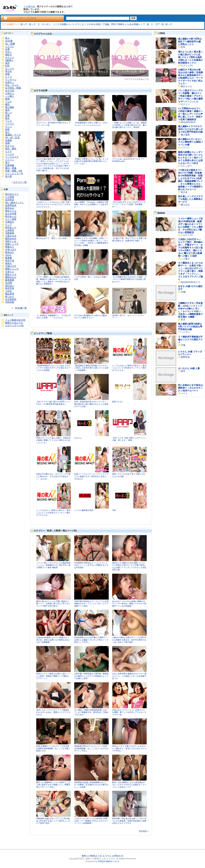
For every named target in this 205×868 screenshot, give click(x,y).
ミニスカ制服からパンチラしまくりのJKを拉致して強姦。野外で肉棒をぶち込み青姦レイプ (99, 24)
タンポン (46, 24)
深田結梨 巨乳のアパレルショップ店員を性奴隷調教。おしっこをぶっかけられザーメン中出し (91, 748)
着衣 (7, 110)
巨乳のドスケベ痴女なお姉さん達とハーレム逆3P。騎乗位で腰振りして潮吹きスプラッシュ (53, 676)
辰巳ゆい (10, 285)
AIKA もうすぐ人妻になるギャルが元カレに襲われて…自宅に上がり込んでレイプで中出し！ (129, 748)
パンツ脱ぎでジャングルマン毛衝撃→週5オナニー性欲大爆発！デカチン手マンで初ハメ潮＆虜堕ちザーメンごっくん (190, 96)
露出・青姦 (11, 168)
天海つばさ (11, 250)
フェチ (9, 102)
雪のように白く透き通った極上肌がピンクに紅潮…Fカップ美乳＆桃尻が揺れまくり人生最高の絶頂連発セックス (190, 57)
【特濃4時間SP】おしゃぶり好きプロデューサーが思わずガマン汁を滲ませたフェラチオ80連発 (53, 368)
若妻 (7, 115)
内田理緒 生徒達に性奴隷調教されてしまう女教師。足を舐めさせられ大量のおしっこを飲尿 (91, 785)
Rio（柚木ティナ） (15, 203)
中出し (9, 52)
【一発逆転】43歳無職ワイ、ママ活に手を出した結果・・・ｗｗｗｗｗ (53, 317)
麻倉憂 (9, 258)
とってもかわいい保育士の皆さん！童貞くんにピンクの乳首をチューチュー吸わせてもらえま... (129, 368)
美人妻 (9, 176)
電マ (7, 162)
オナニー (10, 57)
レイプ (9, 77)
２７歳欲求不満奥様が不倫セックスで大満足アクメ (190, 340)
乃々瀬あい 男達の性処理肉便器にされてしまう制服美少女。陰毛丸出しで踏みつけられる (91, 712)
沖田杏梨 (10, 302)
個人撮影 (10, 107)
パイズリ (10, 124)
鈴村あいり (11, 227)
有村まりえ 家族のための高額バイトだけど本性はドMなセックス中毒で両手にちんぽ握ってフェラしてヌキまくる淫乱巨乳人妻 (129, 566)
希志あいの (11, 216)
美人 (7, 132)
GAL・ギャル (12, 85)
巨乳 (7, 66)
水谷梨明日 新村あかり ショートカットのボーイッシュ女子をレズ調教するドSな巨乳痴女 (91, 565)
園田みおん (11, 277)
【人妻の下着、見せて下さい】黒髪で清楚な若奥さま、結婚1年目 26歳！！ (129, 239)
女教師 (9, 140)
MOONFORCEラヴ (191, 282)
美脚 (7, 143)
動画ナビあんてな (14, 323)
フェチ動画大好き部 (15, 320)
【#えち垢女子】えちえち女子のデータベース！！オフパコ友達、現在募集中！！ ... (129, 204)
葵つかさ (10, 297)
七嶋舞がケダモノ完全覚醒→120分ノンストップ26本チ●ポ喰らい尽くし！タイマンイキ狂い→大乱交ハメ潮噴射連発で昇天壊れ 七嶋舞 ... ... (91, 242)
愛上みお (185, 205)
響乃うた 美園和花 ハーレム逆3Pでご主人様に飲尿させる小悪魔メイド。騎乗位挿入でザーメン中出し (53, 785)
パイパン (10, 160)
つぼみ (9, 291)
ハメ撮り (10, 96)
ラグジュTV (187, 66)
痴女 (7, 118)
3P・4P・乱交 (12, 138)
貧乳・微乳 (11, 149)
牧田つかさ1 (117, 402)
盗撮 (7, 74)
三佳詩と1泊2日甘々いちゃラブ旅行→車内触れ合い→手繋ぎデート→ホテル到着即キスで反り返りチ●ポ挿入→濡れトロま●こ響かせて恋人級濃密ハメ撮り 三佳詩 (190, 248)
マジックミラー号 (14, 174)
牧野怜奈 (185, 357)
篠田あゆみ (11, 238)
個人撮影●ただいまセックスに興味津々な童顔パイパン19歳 (190, 142)
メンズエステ (12, 157)
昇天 (183, 320)
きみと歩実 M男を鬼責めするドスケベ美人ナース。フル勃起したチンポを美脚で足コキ (129, 676)
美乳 (7, 63)
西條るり (10, 247)
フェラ (9, 121)
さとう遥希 (11, 219)
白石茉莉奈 (11, 299)
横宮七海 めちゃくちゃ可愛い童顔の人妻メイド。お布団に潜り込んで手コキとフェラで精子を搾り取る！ (53, 604)
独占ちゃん (186, 86)
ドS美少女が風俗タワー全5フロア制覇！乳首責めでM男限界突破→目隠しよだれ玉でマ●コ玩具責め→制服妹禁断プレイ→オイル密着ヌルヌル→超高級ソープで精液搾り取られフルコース (190, 180)
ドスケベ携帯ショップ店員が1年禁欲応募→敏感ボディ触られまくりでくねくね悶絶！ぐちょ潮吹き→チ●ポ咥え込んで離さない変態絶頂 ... (53, 280)
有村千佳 (10, 261)
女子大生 (10, 91)
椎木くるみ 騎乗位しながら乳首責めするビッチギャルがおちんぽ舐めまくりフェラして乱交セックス (129, 785)
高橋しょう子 (12, 244)
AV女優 (9, 41)
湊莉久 (9, 263)
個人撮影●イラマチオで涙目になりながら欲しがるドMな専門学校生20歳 (190, 129)
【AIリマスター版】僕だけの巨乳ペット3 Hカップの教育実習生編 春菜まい (53, 403)
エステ (9, 151)
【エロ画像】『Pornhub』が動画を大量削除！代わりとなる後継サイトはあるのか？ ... (91, 204)
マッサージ (11, 80)
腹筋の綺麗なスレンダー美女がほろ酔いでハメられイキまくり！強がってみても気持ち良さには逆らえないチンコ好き (190, 158)
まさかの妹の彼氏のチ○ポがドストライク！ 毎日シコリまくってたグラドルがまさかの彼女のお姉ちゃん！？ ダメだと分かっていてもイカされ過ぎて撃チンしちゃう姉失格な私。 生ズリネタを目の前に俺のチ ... (53, 165)
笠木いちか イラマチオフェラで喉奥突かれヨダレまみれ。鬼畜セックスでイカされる (53, 712)
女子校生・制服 (13, 88)
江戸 (157, 24)
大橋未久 (10, 222)
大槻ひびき (11, 266)
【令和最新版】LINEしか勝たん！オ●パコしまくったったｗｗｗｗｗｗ (91, 124)
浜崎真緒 (10, 233)
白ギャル (10, 146)
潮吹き (9, 55)
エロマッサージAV (14, 326)
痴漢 (7, 99)
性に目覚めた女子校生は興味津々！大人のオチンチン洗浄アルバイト (190, 388)
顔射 (7, 129)
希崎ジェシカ (12, 269)
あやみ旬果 (11, 214)
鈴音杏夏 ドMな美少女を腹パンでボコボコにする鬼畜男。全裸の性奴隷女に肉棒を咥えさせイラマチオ (129, 821)
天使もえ (10, 272)
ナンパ (9, 127)
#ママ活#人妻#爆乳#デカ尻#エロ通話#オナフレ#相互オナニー (91, 317)
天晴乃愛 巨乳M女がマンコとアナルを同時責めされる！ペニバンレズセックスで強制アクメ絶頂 (91, 604)
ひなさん (78, 438)
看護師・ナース (13, 135)
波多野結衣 (11, 205)
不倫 (183, 345)
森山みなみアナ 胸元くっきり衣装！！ (53, 238)
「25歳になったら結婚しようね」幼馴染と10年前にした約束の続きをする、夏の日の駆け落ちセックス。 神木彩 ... (129, 125)
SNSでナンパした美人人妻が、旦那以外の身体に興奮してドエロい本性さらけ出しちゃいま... (53, 440)
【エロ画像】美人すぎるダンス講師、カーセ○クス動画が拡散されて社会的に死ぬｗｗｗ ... (129, 279)
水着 (7, 49)
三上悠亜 (10, 197)
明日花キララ (12, 194)
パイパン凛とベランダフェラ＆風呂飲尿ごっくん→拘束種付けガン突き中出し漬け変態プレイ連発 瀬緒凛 (53, 565)
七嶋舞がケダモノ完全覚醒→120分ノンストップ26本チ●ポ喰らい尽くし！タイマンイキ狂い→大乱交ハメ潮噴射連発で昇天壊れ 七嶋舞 (190, 310)
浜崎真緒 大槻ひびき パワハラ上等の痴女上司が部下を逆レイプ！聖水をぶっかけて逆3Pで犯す (53, 821)
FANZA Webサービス (109, 861)
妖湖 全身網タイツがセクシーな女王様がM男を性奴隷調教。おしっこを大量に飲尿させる (53, 748)
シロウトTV (187, 235)
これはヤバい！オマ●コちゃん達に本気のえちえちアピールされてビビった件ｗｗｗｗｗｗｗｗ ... (53, 204)
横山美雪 (10, 294)
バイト (184, 393)
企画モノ (10, 82)
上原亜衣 (10, 230)
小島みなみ (11, 236)
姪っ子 (24, 24)
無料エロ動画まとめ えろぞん (97, 856)
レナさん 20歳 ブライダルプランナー (190, 353)
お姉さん (10, 93)
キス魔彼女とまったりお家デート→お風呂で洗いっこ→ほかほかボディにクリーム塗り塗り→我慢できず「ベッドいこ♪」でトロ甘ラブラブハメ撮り (190, 271)
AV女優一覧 (21, 308)
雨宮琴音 (10, 288)
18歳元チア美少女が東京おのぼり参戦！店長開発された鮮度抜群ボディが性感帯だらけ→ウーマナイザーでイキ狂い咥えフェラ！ (190, 77)
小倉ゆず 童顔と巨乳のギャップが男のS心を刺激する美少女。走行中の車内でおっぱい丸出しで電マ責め (129, 640)
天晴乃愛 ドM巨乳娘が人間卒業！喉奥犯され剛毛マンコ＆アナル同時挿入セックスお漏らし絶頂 (91, 676)
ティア (9, 225)
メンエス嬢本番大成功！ (85, 510)
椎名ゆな (10, 252)
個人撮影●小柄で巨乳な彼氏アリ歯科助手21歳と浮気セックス (190, 42)
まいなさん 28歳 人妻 (189, 368)
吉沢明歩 (10, 200)
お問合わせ (118, 856)
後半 (183, 371)
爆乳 (7, 104)
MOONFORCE (188, 122)
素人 (7, 38)
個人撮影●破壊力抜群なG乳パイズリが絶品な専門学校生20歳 (190, 327)
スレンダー (186, 166)
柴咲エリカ (11, 274)
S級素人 (9, 60)
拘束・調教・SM (14, 171)
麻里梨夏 (10, 280)
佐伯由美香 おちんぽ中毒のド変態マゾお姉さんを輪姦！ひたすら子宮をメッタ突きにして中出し (91, 640)
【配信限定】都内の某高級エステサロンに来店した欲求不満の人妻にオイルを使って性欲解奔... (91, 368)
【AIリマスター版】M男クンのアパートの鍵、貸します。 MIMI (129, 439)
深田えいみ (11, 241)
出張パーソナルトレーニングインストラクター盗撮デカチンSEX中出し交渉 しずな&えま (91, 476)
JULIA (8, 255)
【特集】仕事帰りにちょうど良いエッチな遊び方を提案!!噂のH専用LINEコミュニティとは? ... (91, 161)
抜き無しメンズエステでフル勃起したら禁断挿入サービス (190, 199)
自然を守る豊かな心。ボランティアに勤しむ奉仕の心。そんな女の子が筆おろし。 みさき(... (53, 476)
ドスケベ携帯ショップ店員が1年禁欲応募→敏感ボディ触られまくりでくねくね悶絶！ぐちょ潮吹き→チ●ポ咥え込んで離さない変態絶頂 (190, 226)
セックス (10, 68)
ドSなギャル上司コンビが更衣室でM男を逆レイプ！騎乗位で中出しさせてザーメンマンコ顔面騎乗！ (91, 821)
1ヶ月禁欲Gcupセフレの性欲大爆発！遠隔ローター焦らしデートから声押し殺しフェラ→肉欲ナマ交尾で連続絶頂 (190, 114)
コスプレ (10, 46)
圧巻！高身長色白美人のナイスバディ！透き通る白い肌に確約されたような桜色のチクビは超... (91, 404)
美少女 (9, 71)
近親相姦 (10, 165)
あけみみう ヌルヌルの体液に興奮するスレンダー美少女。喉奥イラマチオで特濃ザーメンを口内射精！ (129, 604)
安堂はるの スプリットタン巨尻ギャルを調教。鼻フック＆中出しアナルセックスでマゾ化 (129, 712)
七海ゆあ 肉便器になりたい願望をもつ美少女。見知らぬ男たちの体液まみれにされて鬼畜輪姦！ (53, 640)
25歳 (183, 292)
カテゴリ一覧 (20, 182)
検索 (133, 18)
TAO (114, 510)
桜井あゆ (10, 208)
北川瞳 (9, 283)
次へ (147, 831)
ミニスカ (10, 154)
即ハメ (9, 113)
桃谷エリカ (11, 211)
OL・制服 (10, 44)
